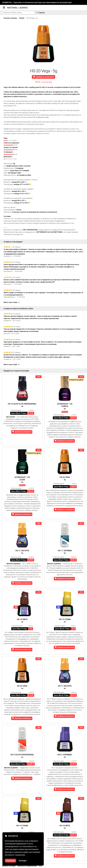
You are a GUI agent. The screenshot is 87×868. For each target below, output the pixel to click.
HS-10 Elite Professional (22, 756)
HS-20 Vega (65, 478)
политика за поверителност (27, 866)
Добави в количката (43, 77)
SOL (40, 866)
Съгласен (11, 861)
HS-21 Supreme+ (65, 756)
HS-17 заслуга (22, 552)
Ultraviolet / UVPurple (65, 406)
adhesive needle (43, 117)
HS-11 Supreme (65, 552)
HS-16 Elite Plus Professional (22, 405)
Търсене (40, 13)
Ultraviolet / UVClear (22, 480)
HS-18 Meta (22, 621)
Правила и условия (9, 866)
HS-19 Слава (65, 621)
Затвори (23, 861)
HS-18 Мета (65, 827)
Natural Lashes (17, 8)
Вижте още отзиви (12, 302)
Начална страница (10, 18)
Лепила (22, 18)
